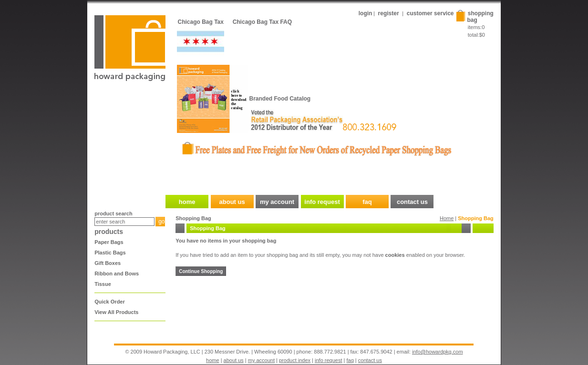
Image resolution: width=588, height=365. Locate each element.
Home (447, 218)
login (366, 13)
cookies (395, 255)
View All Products (116, 312)
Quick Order (110, 302)
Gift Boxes (108, 263)
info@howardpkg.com (438, 352)
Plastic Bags (110, 253)
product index (295, 360)
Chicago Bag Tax (201, 22)
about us (234, 360)
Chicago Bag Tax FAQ (262, 22)
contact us (370, 360)
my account (261, 360)
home (213, 360)
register (389, 13)
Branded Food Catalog (280, 99)
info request (328, 360)
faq (350, 360)
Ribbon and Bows (117, 274)
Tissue (103, 284)
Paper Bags (109, 242)
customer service (430, 13)
